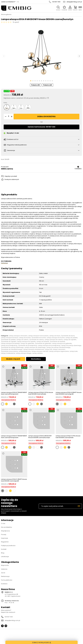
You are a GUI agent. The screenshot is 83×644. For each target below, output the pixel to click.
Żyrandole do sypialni (9, 342)
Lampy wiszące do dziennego (35, 347)
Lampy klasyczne (25, 351)
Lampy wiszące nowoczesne (38, 336)
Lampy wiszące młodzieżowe (34, 349)
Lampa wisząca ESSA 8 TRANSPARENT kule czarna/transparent (14, 393)
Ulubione (4, 569)
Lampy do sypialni (70, 340)
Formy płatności (7, 580)
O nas (3, 523)
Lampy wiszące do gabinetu (62, 343)
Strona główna (6, 14)
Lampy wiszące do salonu (54, 340)
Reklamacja (5, 576)
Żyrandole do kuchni (39, 338)
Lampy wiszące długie (24, 353)
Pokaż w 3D (36, 85)
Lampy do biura (55, 336)
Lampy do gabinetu (27, 343)
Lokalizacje (5, 557)
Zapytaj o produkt (11, 176)
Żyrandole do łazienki (57, 342)
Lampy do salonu (22, 340)
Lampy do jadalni (72, 338)
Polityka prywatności (8, 546)
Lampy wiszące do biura (10, 338)
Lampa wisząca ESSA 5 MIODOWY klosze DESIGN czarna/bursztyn (40, 437)
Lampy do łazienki (43, 342)
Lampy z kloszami (59, 349)
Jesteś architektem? (8, 2)
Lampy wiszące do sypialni (26, 342)
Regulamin (5, 542)
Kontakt (4, 549)
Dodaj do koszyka (46, 116)
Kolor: (5, 103)
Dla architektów (7, 527)
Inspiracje (5, 538)
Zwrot (3, 573)
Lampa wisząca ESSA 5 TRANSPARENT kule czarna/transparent (14, 437)
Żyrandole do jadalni (8, 340)
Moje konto (5, 565)
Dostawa (4, 584)
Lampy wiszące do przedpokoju (49, 346)
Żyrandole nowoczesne (9, 351)
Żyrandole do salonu (37, 340)
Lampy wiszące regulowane (59, 351)
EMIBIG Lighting (7, 169)
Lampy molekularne (8, 353)
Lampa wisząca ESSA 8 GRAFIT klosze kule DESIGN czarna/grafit (69, 393)
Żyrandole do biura (68, 336)
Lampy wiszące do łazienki (10, 343)
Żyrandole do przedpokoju (28, 346)
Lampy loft (48, 349)
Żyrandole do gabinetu (43, 343)
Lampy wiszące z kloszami (18, 336)
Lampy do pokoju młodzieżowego (58, 347)
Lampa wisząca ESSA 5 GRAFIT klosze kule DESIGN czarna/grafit (14, 480)
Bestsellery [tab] (36, 359)
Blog (3, 553)
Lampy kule (74, 351)
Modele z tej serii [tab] (13, 359)
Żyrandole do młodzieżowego (12, 349)
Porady (4, 535)
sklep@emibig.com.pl (74, 2)
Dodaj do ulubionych (12, 179)
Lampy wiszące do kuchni (56, 338)
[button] (5, 117)
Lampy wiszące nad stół (40, 351)
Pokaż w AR (48, 85)
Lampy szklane (37, 353)
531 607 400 (56, 2)
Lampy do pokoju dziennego (71, 346)
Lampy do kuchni (25, 338)
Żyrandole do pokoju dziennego (12, 347)
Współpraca (5, 531)
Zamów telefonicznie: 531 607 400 (41, 127)
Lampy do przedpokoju (9, 346)
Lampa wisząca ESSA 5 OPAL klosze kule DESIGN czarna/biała (68, 437)
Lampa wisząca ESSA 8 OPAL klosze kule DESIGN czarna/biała (41, 393)
